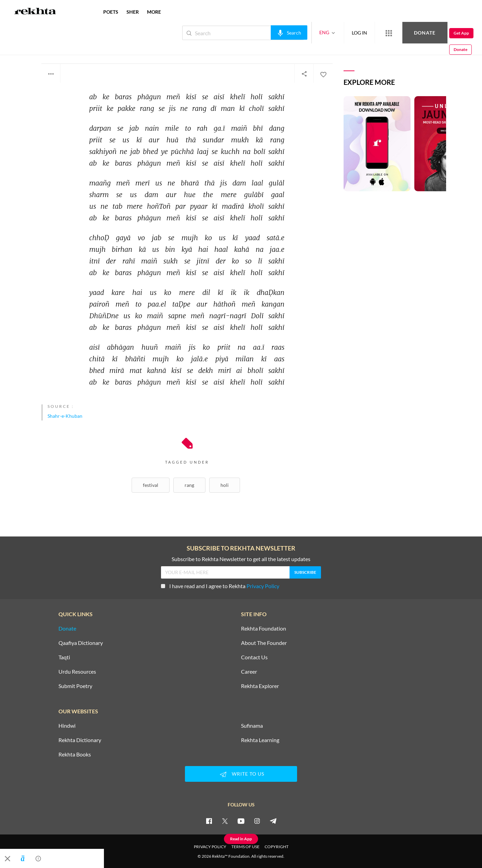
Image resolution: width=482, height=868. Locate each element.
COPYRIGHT (277, 847)
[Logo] (35, 12)
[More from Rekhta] (366, 33)
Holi (225, 485)
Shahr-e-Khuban (65, 416)
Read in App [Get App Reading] (241, 839)
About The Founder (264, 643)
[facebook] (209, 821)
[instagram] (257, 821)
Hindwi (67, 726)
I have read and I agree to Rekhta (220, 586)
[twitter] (225, 821)
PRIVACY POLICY (210, 847)
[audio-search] (266, 33)
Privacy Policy (263, 586)
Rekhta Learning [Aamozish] (260, 740)
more (154, 12)
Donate (402, 33)
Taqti (64, 657)
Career (249, 672)
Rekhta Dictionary (80, 740)
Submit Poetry (75, 686)
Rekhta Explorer (260, 686)
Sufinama (252, 726)
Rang (189, 485)
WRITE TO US (241, 774)
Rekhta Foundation (264, 629)
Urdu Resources (77, 672)
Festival (151, 485)
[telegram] (273, 821)
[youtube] (241, 821)
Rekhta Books (75, 754)
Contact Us (254, 657)
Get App (438, 33)
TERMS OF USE (245, 847)
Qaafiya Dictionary (81, 643)
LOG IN (337, 33)
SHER (133, 12)
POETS (111, 12)
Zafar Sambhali (62, 47)
